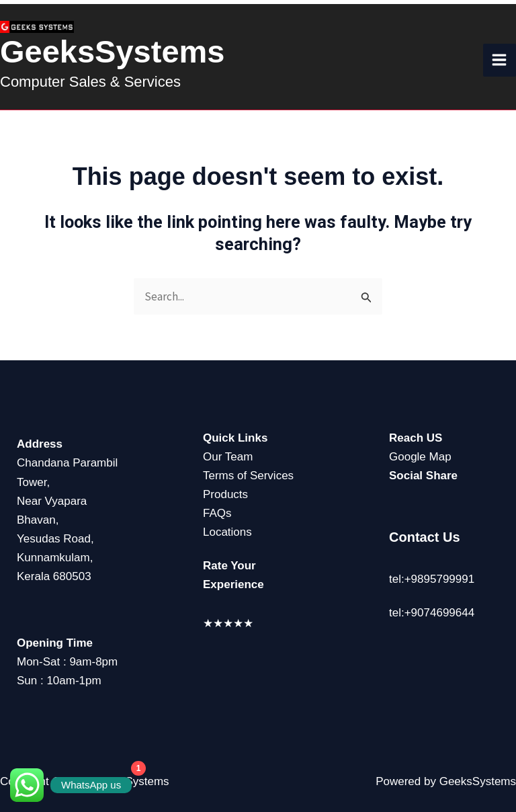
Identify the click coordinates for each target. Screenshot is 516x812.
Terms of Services (248, 476)
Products (225, 494)
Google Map (420, 457)
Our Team (228, 457)
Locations (227, 532)
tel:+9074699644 (432, 613)
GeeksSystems (112, 51)
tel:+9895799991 (432, 579)
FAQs (217, 513)
